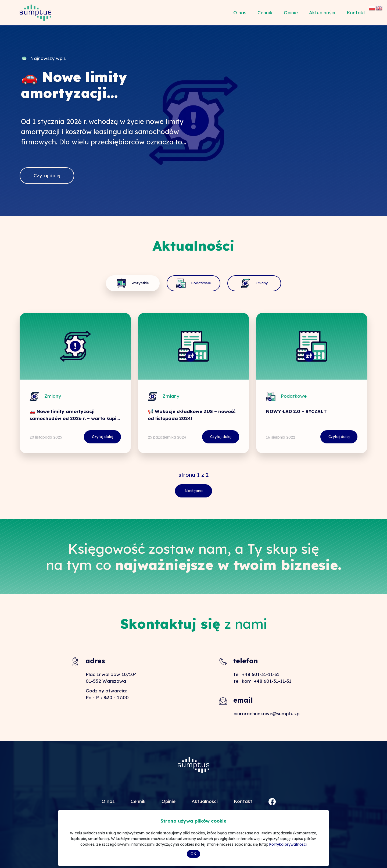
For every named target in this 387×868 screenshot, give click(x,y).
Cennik (265, 13)
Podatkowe (193, 283)
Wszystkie (143, 283)
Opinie (291, 13)
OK (193, 854)
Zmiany (244, 283)
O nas (240, 13)
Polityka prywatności (288, 844)
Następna (193, 491)
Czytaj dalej (118, 437)
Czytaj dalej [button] (47, 175)
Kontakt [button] (356, 13)
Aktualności (322, 13)
